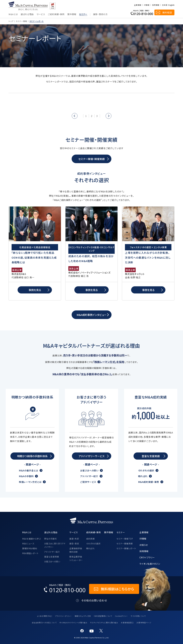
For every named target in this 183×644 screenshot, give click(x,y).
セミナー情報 (21, 21)
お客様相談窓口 (127, 623)
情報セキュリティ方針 (83, 616)
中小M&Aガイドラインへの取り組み (73, 623)
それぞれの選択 (146, 470)
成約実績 (90, 539)
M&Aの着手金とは (29, 470)
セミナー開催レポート (126, 548)
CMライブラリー (147, 557)
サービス (41, 14)
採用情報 (156, 5)
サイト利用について (138, 616)
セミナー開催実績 (125, 544)
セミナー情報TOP (125, 539)
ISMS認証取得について (103, 616)
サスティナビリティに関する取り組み (104, 623)
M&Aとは (13, 14)
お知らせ (144, 545)
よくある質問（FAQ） (45, 616)
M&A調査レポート (30, 553)
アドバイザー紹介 (89, 476)
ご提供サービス (88, 482)
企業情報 (138, 5)
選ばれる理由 (27, 14)
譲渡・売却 (74, 539)
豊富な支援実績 (51, 557)
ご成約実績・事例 (56, 14)
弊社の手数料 (50, 539)
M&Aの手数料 (26, 476)
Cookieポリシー (121, 616)
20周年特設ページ (144, 623)
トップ (11, 21)
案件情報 (72, 14)
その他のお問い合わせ (94, 600)
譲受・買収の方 (100, 14)
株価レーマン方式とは (30, 482)
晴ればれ (143, 476)
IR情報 (147, 5)
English (171, 5)
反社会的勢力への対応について (44, 623)
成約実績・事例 (93, 532)
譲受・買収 (74, 544)
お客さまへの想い (89, 470)
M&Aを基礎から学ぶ (31, 539)
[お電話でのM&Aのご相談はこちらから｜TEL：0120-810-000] (65, 589)
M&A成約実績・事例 (149, 482)
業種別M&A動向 (30, 548)
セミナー (83, 14)
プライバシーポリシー (63, 616)
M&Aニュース (28, 544)
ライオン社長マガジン (150, 564)
